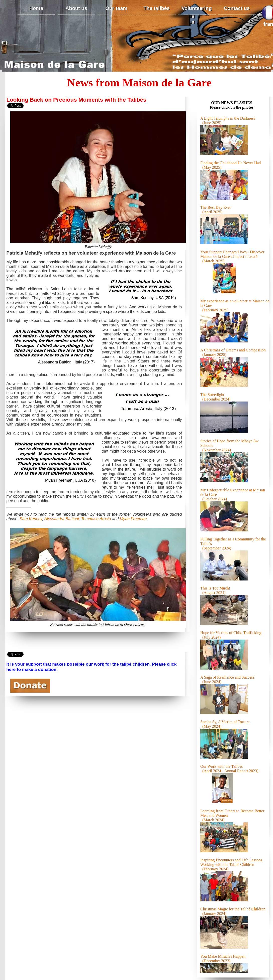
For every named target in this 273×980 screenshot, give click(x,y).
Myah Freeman (133, 519)
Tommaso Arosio (96, 519)
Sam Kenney (31, 519)
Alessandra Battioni (62, 519)
